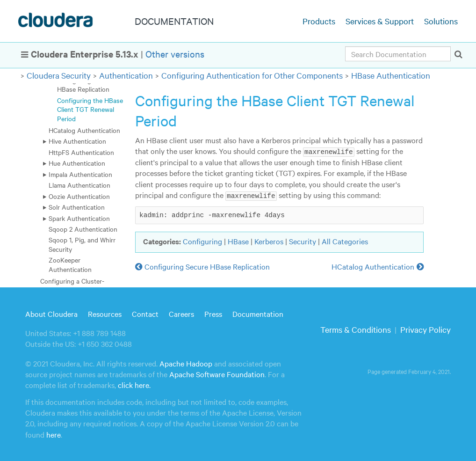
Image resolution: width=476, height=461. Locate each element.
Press (213, 314)
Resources (105, 314)
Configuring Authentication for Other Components (252, 75)
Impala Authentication (80, 174)
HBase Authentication (391, 75)
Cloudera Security (59, 75)
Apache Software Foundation (217, 374)
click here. (134, 385)
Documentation (258, 314)
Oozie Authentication (79, 196)
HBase (238, 241)
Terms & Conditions (356, 329)
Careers (181, 314)
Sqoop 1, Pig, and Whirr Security (82, 244)
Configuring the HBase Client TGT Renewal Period (90, 109)
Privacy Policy (426, 329)
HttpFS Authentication (81, 152)
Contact (145, 314)
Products (319, 21)
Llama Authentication (79, 185)
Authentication (126, 75)
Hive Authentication (77, 141)
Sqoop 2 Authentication (83, 229)
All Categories (345, 241)
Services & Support (380, 21)
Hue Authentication (77, 163)
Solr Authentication (77, 207)
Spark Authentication (79, 218)
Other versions (175, 54)
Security (303, 241)
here (54, 434)
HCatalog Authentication (84, 130)
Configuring (202, 241)
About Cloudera (51, 314)
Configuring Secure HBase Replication (85, 84)
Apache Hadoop (186, 363)
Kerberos (269, 241)
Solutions (441, 21)
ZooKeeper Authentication (70, 264)
